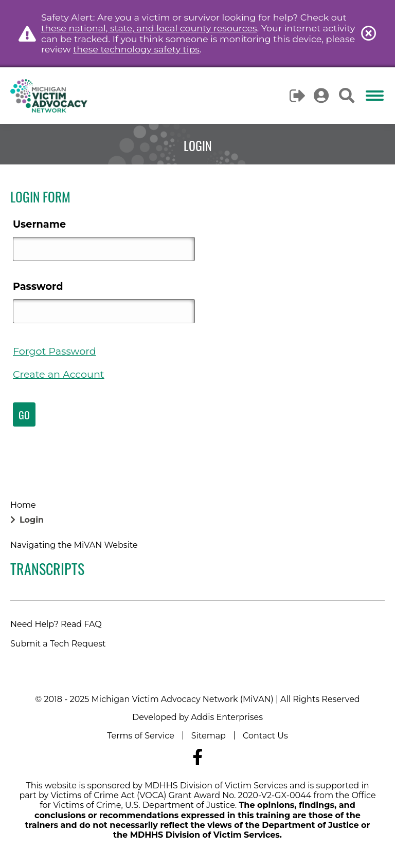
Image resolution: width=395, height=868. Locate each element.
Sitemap (209, 736)
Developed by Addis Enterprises (197, 717)
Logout (298, 96)
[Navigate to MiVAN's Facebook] (197, 757)
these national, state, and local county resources (149, 28)
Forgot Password (55, 351)
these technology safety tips (136, 49)
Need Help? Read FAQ (56, 624)
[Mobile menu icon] (375, 96)
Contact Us (265, 736)
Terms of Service (141, 736)
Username (39, 224)
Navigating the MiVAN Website (74, 545)
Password (38, 286)
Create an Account (59, 374)
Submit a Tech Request (58, 644)
